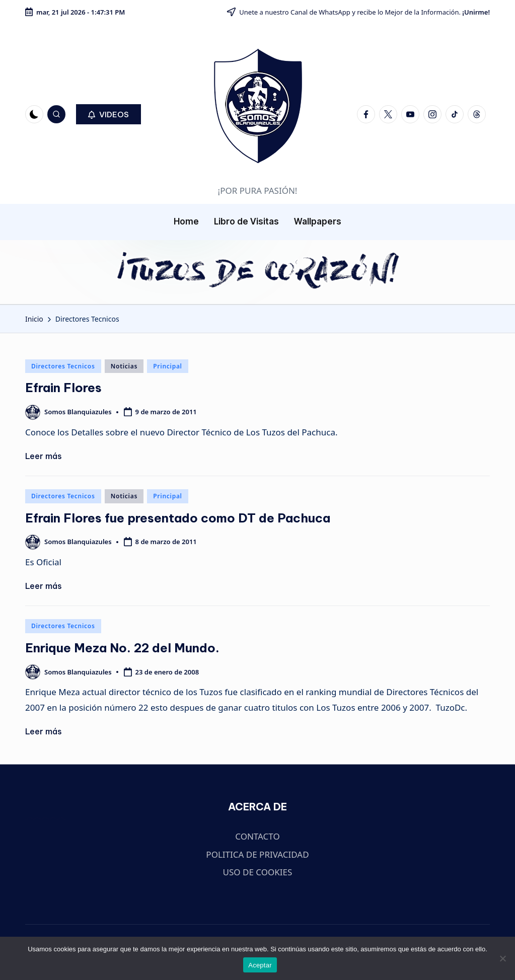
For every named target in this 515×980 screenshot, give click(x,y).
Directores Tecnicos (63, 366)
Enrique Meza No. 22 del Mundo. (122, 648)
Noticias (124, 366)
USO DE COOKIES (258, 872)
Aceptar (260, 965)
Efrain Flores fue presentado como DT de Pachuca (178, 518)
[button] (108, 114)
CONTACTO (257, 836)
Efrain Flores (63, 388)
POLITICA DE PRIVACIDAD (257, 854)
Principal (167, 366)
